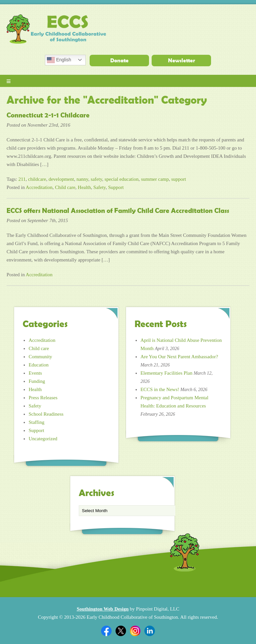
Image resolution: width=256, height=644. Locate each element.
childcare (37, 179)
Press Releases (43, 398)
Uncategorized (43, 439)
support (179, 179)
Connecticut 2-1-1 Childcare (48, 115)
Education (39, 365)
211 (22, 179)
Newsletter (181, 60)
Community (40, 357)
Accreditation (39, 187)
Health (84, 187)
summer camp (155, 179)
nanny (82, 179)
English (59, 60)
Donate (119, 60)
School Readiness (46, 414)
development (61, 179)
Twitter (121, 631)
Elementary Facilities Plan (166, 373)
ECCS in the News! (160, 389)
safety (96, 179)
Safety (100, 187)
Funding (37, 381)
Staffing (36, 422)
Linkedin (150, 631)
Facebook (106, 631)
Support (116, 187)
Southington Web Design (103, 609)
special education (121, 179)
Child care (65, 187)
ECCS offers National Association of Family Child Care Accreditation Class (118, 211)
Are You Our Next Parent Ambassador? (179, 357)
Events (35, 373)
